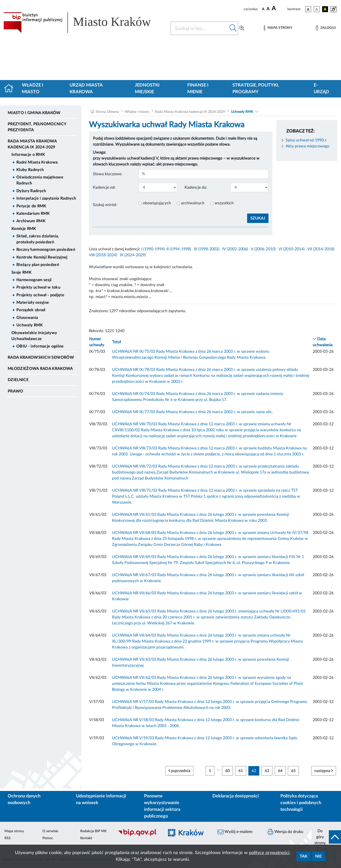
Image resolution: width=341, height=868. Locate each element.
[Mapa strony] (278, 28)
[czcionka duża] (279, 8)
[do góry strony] (326, 837)
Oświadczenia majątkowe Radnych (40, 180)
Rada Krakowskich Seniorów (41, 357)
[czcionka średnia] (268, 9)
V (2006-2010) (263, 249)
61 (241, 771)
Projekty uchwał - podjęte (40, 295)
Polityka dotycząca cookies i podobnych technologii (301, 803)
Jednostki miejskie (147, 89)
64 (280, 771)
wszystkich (224, 203)
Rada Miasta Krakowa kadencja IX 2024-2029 (32, 144)
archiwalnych (193, 203)
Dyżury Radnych (31, 191)
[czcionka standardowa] (263, 9)
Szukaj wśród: (105, 205)
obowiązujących (157, 203)
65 (293, 771)
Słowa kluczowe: (108, 174)
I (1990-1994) (153, 249)
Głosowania (27, 318)
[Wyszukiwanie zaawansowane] (242, 28)
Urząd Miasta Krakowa (86, 89)
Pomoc (48, 838)
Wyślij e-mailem (235, 832)
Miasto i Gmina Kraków (34, 113)
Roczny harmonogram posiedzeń (46, 250)
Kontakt (86, 838)
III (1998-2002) (207, 249)
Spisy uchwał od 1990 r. (306, 140)
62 (254, 771)
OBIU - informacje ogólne (40, 346)
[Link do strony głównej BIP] (84, 23)
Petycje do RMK (31, 206)
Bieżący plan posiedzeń (38, 265)
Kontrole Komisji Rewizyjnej (42, 257)
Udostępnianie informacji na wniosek (101, 800)
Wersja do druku (285, 832)
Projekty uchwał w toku (38, 287)
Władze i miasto (33, 89)
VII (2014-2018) (321, 249)
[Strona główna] (11, 89)
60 (227, 771)
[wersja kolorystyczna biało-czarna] (317, 9)
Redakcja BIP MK (93, 831)
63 (267, 771)
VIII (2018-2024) (103, 255)
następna (324, 771)
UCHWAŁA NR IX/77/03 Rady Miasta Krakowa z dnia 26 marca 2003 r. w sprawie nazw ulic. (193, 412)
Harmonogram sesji (34, 280)
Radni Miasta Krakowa (37, 162)
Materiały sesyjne (33, 303)
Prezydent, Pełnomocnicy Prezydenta (37, 127)
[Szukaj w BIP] (200, 28)
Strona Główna (107, 112)
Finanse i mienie (198, 89)
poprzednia (179, 771)
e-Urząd (321, 89)
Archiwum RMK (31, 221)
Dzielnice (18, 380)
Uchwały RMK (30, 325)
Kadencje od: (104, 187)
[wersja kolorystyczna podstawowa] (308, 9)
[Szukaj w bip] (233, 28)
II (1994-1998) (179, 249)
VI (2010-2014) (291, 249)
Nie (318, 856)
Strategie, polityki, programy (256, 89)
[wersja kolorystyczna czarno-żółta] (325, 9)
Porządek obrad (31, 310)
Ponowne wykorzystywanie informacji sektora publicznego (162, 806)
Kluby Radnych (30, 170)
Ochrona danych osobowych (24, 800)
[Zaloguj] (326, 28)
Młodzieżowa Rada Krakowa (40, 369)
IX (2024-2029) (133, 255)
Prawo (16, 391)
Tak (304, 856)
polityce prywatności (269, 853)
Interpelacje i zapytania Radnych (46, 198)
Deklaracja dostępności (236, 796)
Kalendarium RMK (33, 214)
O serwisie (50, 831)
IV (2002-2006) (235, 249)
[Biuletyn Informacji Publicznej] (139, 835)
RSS (8, 838)
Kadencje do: (196, 187)
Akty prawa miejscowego (307, 146)
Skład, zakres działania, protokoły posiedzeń (38, 239)
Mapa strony (14, 831)
